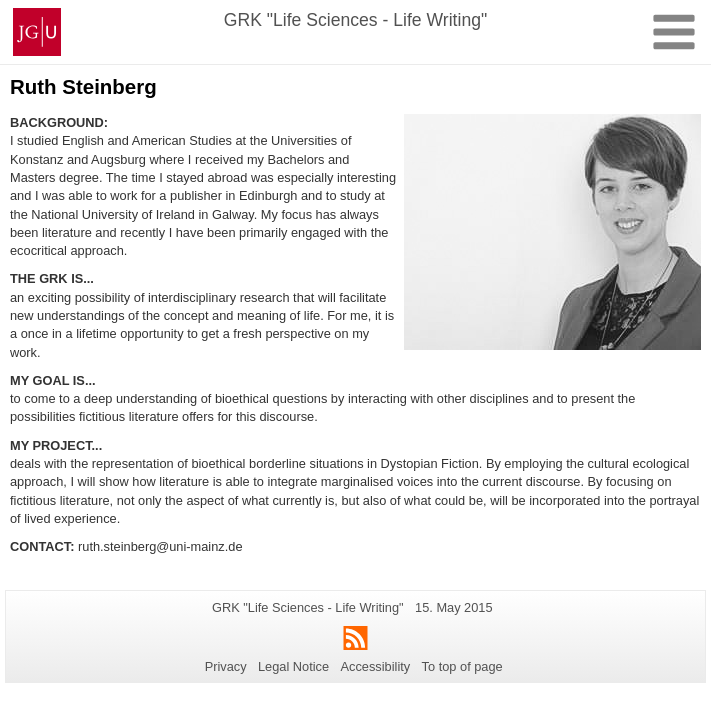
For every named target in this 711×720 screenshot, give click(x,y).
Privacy (226, 666)
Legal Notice (293, 666)
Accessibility (376, 666)
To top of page (462, 666)
